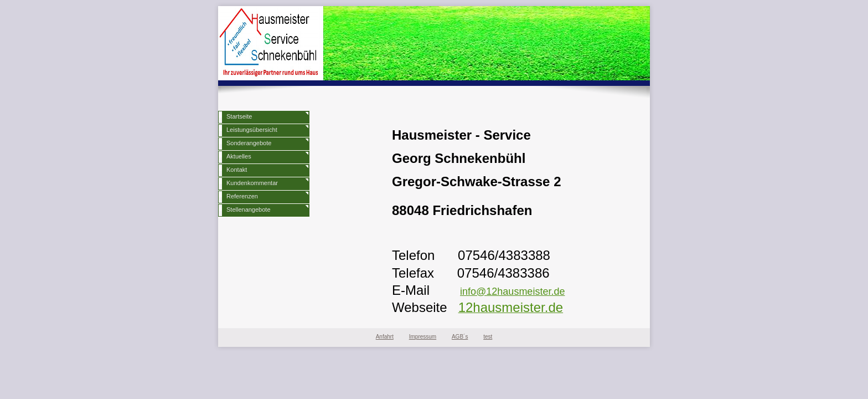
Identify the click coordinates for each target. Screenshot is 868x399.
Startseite (239, 116)
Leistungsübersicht (252, 130)
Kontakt (237, 170)
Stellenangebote (249, 209)
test (488, 337)
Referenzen (242, 196)
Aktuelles (239, 156)
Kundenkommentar (252, 183)
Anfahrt (385, 337)
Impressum (423, 337)
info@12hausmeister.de (512, 291)
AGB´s (460, 337)
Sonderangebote (249, 143)
